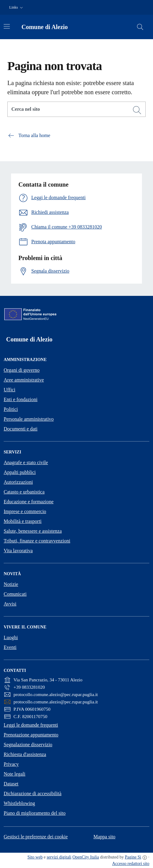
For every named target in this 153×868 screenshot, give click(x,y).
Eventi (10, 647)
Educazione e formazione (29, 502)
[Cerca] (137, 110)
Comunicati (15, 594)
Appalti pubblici (20, 472)
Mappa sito (105, 837)
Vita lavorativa (18, 551)
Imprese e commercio (25, 511)
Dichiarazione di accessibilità (33, 793)
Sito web (35, 857)
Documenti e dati (21, 429)
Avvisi (10, 604)
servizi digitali (59, 857)
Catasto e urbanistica (24, 492)
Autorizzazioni (18, 482)
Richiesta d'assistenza (25, 754)
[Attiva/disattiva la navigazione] (7, 26)
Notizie (11, 584)
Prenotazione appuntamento (31, 735)
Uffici (10, 390)
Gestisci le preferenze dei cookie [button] (36, 837)
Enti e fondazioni (21, 399)
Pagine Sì (133, 857)
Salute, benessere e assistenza (33, 531)
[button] (17, 7)
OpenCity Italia (86, 857)
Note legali (15, 774)
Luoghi (11, 637)
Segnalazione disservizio (28, 745)
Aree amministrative (24, 380)
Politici (11, 409)
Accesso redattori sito (131, 864)
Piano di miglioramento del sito (35, 813)
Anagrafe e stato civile (26, 462)
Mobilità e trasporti (23, 521)
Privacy (11, 764)
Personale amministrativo (29, 419)
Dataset (11, 784)
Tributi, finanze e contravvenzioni (37, 541)
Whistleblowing (19, 803)
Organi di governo (22, 370)
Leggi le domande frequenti (31, 725)
